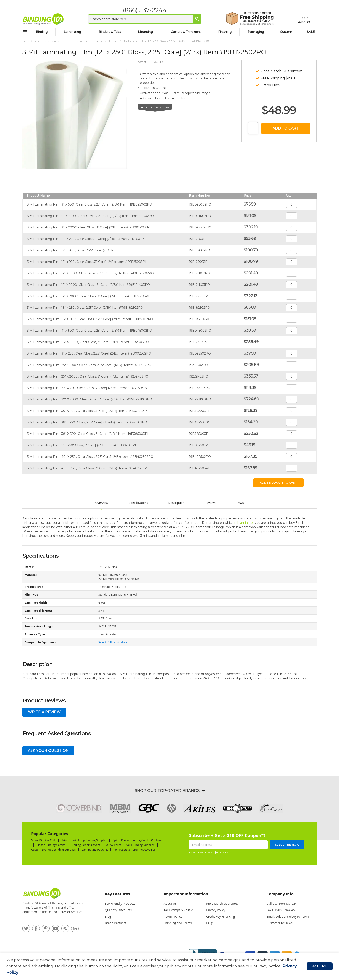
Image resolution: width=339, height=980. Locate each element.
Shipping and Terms (178, 923)
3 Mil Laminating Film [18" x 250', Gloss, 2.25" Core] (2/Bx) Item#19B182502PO (85, 308)
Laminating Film (60, 41)
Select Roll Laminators (113, 642)
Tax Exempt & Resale (178, 910)
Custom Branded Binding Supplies (54, 850)
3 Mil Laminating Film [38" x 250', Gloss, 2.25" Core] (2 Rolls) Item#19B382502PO (87, 422)
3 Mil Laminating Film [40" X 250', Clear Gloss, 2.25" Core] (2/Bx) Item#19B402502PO (90, 457)
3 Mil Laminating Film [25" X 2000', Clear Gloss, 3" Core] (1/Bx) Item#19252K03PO (88, 376)
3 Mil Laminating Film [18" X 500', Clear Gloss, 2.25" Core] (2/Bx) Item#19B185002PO (90, 319)
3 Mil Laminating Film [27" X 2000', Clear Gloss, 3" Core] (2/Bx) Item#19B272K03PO (90, 399)
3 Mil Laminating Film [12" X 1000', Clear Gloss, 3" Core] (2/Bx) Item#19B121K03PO (88, 285)
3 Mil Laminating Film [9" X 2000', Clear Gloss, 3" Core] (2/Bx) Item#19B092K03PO (89, 227)
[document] (157, 966)
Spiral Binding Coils (44, 840)
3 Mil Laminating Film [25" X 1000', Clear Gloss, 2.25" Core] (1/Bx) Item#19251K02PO (89, 365)
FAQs (240, 503)
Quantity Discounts (118, 910)
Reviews (210, 503)
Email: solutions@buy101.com (288, 917)
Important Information (186, 894)
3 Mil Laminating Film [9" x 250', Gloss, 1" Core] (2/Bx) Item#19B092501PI (82, 445)
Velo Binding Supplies (141, 845)
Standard (113, 41)
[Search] (194, 19)
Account (295, 21)
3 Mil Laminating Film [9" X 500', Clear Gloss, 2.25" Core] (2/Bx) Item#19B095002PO (90, 204)
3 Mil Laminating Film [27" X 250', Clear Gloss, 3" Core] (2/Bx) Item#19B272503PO (88, 388)
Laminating (40, 41)
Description (177, 503)
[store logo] (43, 19)
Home (26, 41)
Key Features (117, 894)
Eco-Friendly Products (120, 904)
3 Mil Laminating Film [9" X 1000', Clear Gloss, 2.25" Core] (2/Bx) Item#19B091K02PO (90, 216)
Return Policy (173, 917)
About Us (170, 904)
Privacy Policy (216, 910)
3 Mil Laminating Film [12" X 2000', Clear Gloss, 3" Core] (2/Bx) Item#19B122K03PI (88, 296)
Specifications (138, 503)
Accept (320, 966)
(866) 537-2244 (142, 10)
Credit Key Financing (221, 917)
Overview (102, 503)
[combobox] (142, 19)
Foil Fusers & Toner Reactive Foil (135, 850)
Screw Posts (113, 845)
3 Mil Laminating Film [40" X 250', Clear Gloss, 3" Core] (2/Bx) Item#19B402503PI (87, 468)
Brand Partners (116, 923)
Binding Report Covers (86, 845)
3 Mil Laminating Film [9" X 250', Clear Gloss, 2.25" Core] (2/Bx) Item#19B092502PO (89, 353)
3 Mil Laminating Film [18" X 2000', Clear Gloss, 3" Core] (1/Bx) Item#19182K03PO (88, 342)
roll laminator (244, 523)
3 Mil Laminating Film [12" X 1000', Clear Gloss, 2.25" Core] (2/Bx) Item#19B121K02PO (90, 273)
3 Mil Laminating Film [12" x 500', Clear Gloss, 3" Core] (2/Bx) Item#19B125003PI (87, 262)
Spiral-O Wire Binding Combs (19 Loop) (138, 840)
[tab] (125, 896)
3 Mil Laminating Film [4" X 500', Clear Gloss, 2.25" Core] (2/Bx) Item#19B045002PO (90, 331)
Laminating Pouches (95, 850)
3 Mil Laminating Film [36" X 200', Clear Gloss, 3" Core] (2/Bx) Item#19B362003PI (87, 411)
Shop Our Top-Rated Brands (167, 791)
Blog (108, 917)
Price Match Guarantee (222, 904)
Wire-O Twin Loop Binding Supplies (85, 840)
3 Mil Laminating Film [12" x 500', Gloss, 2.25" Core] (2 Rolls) (71, 250)
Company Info (280, 894)
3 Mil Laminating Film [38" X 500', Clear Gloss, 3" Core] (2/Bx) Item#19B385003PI (88, 434)
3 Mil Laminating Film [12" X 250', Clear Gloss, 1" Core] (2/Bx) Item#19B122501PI (86, 239)
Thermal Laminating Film (89, 41)
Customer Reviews (280, 923)
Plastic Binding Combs (51, 845)
